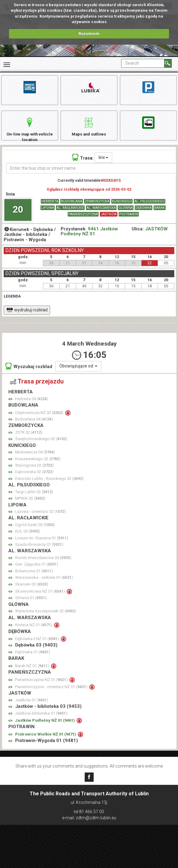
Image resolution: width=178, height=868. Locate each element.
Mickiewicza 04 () (35, 458)
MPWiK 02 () (30, 504)
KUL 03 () (28, 537)
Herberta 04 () (32, 405)
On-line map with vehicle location (30, 132)
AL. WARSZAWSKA (101, 214)
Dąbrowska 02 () (34, 478)
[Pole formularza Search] (143, 63)
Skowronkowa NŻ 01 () (40, 597)
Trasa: (83, 163)
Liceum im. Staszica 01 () (42, 544)
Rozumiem (89, 33)
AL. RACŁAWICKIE (70, 214)
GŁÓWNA (126, 214)
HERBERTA (50, 207)
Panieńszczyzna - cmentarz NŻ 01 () (52, 693)
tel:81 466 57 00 (89, 812)
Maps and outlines (89, 129)
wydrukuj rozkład (27, 316)
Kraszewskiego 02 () (38, 465)
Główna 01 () (31, 604)
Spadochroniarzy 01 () (39, 551)
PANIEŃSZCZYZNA (83, 220)
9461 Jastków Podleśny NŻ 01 (89, 238)
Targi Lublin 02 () (34, 498)
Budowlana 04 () (34, 425)
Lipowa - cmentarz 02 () (40, 518)
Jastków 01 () (32, 706)
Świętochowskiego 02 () (41, 445)
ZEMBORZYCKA (97, 207)
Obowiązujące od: (78, 372)
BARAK (160, 214)
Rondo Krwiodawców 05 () (43, 564)
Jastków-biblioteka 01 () (41, 719)
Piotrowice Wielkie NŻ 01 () (46, 740)
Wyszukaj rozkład (29, 372)
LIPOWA (48, 214)
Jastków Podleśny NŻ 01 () (45, 726)
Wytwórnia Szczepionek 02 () (46, 617)
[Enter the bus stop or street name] (91, 174)
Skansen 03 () (32, 590)
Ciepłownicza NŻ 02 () (40, 419)
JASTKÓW (109, 220)
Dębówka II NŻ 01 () (38, 645)
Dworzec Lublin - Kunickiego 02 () (49, 485)
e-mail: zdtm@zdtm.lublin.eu (89, 818)
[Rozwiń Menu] (7, 65)
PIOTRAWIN (129, 220)
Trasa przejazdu (37, 387)
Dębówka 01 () (33, 658)
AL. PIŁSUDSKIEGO (150, 207)
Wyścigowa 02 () (34, 471)
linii (103, 164)
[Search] (168, 63)
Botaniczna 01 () (34, 577)
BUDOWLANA (72, 207)
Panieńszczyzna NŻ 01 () (42, 686)
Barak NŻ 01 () (33, 672)
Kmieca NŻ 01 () (34, 631)
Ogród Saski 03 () (35, 531)
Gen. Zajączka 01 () (37, 570)
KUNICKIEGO (122, 207)
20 (18, 215)
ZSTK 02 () (29, 438)
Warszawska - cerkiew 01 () (44, 584)
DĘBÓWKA (144, 214)
